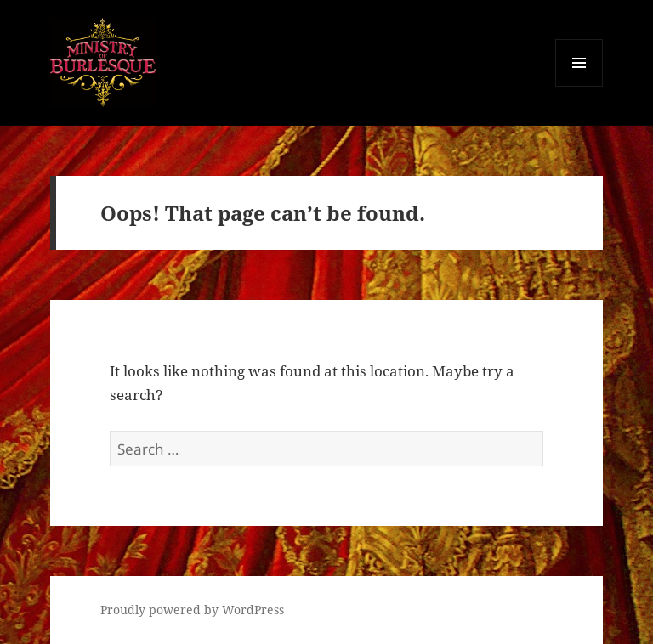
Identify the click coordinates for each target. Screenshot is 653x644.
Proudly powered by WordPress (192, 610)
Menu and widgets (579, 86)
